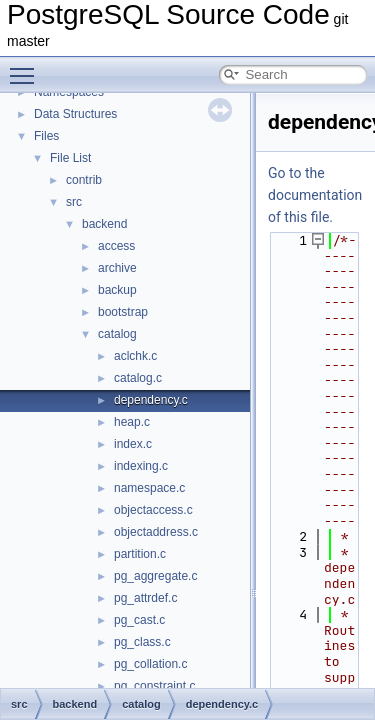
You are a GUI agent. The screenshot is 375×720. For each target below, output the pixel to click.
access (116, 246)
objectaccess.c (153, 510)
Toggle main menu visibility (27, 67)
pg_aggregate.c (155, 576)
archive (117, 268)
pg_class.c (142, 642)
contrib (84, 180)
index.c (133, 444)
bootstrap (123, 312)
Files (46, 136)
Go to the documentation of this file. (315, 195)
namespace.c (149, 488)
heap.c (132, 422)
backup (117, 290)
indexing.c (141, 466)
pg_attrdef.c (145, 598)
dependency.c (151, 400)
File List (70, 158)
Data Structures (75, 114)
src (74, 202)
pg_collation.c (150, 664)
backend (104, 224)
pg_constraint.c (154, 686)
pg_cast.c (139, 620)
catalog (117, 334)
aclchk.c (135, 356)
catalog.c (138, 378)
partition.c (140, 554)
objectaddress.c (156, 532)
